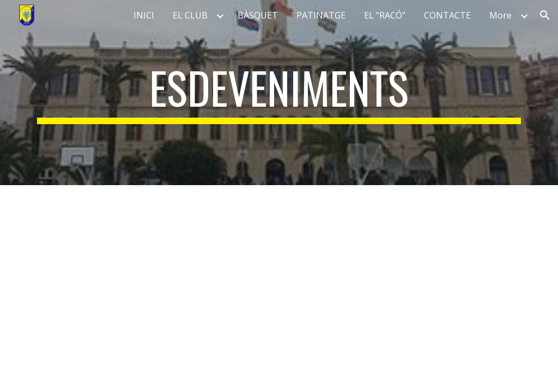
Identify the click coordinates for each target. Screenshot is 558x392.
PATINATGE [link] (321, 15)
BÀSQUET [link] (258, 15)
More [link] (501, 15)
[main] (279, 93)
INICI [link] (144, 15)
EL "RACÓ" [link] (385, 15)
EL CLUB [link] (190, 15)
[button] (545, 15)
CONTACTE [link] (447, 15)
